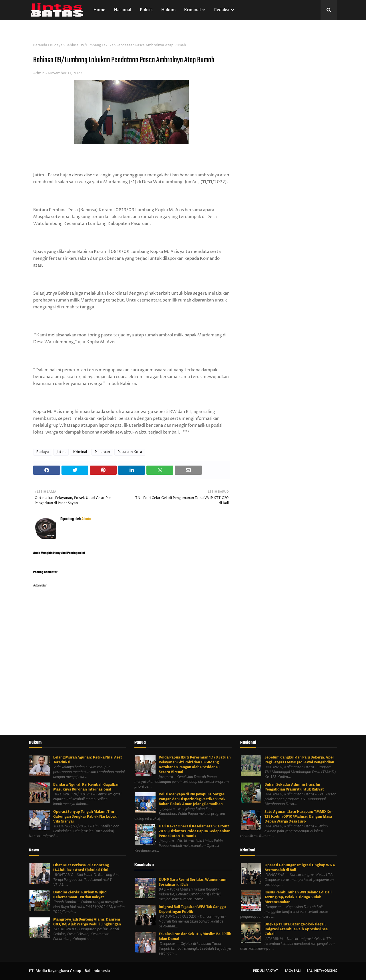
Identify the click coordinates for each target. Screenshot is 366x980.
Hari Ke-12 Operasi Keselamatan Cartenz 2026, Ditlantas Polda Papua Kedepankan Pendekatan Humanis (195, 831)
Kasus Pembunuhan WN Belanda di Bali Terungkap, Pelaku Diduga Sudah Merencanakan (298, 897)
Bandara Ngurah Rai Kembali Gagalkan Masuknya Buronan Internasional (86, 787)
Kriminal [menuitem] (192, 10)
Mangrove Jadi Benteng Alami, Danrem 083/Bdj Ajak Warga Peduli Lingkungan (87, 922)
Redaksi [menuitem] (222, 10)
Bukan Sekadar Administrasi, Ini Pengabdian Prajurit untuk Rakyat (294, 787)
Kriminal (80, 452)
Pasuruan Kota (130, 452)
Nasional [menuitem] (123, 10)
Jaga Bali (293, 971)
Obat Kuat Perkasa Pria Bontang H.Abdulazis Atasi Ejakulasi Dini (81, 868)
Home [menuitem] (99, 10)
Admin (39, 73)
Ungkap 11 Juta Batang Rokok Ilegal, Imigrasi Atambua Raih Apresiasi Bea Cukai (296, 929)
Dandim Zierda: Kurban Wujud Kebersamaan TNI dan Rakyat (80, 895)
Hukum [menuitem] (168, 10)
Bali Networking (322, 971)
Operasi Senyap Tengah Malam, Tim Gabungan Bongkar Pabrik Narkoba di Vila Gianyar (86, 817)
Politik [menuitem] (146, 10)
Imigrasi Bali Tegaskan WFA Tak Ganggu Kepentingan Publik (192, 909)
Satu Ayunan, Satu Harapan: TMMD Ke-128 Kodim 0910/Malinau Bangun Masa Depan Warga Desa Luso (299, 817)
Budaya (56, 45)
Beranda (40, 45)
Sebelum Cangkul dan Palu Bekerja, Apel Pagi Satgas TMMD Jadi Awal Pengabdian (299, 760)
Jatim (61, 452)
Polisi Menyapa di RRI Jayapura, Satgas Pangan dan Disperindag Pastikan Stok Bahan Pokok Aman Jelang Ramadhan (192, 799)
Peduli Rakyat (265, 971)
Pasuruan (102, 452)
